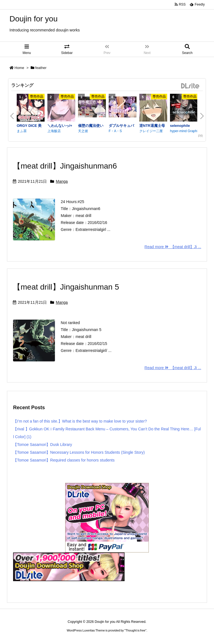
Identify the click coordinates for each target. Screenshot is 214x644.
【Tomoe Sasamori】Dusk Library (43, 445)
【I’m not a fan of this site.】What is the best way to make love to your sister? (80, 421)
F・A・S (115, 131)
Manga (62, 181)
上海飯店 (54, 131)
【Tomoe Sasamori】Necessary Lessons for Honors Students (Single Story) (79, 452)
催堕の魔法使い (91, 126)
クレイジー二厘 (151, 131)
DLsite (190, 86)
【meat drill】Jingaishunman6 (65, 166)
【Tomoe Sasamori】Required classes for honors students (64, 460)
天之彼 (83, 131)
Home (19, 68)
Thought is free (135, 630)
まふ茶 (22, 131)
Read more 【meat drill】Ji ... (173, 247)
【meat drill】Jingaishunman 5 (66, 287)
